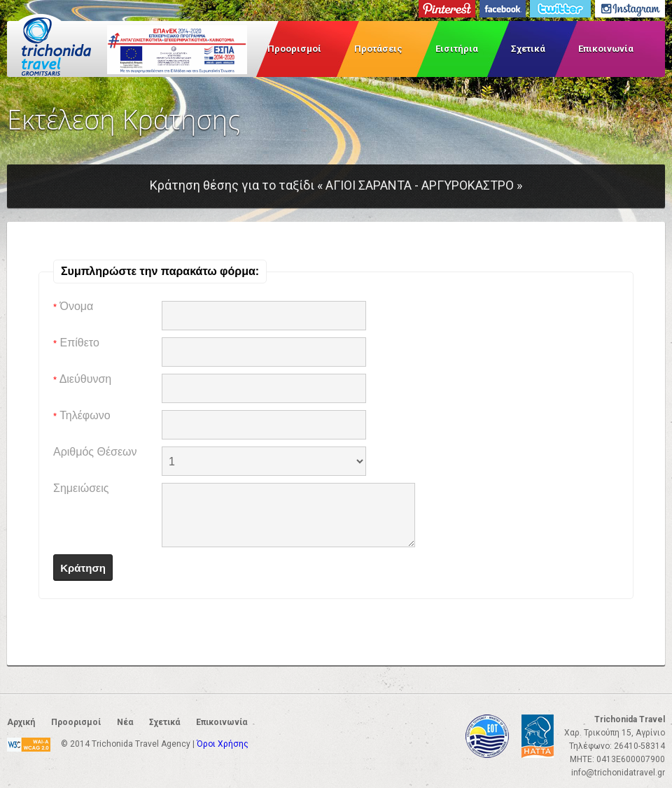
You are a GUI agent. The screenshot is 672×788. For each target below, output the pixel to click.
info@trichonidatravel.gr (618, 773)
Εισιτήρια (457, 49)
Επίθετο (76, 343)
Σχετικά (528, 49)
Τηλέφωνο (82, 415)
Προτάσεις (378, 49)
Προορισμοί (294, 49)
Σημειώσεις (81, 488)
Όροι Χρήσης (223, 744)
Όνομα (73, 306)
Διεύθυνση (82, 379)
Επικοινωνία (606, 49)
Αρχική (21, 722)
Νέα (125, 722)
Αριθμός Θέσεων (95, 452)
